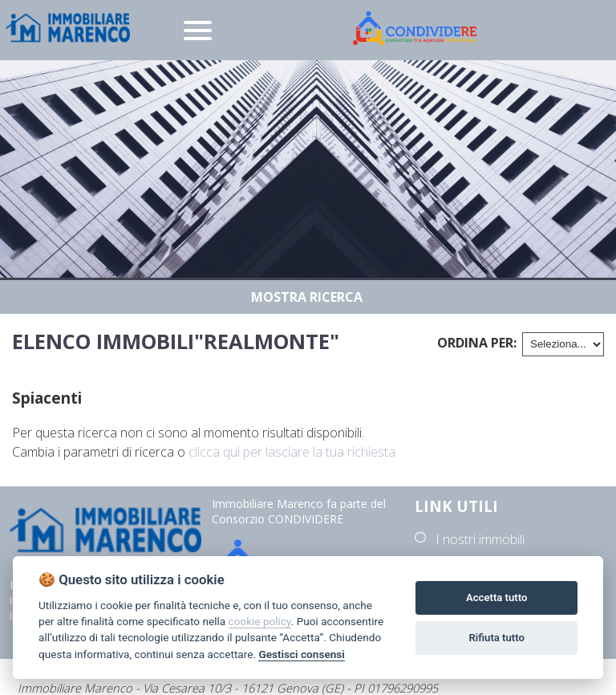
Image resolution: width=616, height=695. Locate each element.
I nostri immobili (480, 539)
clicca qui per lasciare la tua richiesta (292, 452)
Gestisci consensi (301, 654)
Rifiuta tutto (497, 638)
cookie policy (260, 621)
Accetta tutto (496, 597)
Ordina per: (477, 343)
